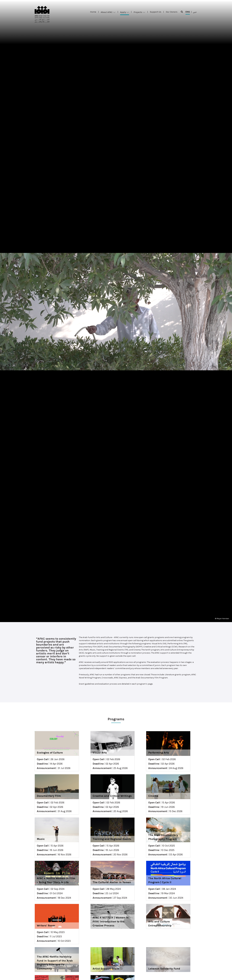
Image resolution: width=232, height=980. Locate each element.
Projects (139, 12)
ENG (188, 12)
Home (93, 12)
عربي (195, 12)
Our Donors (172, 12)
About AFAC (108, 12)
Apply (125, 12)
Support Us (156, 12)
